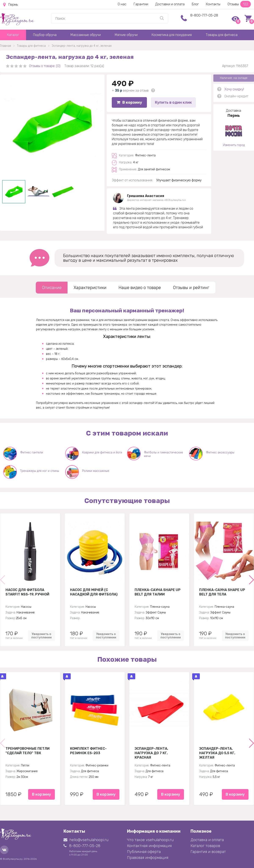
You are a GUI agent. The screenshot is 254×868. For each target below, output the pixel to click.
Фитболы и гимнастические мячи (164, 454)
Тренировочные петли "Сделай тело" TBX (28, 751)
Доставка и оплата (207, 840)
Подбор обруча (45, 35)
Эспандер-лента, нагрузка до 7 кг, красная (151, 753)
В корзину (129, 102)
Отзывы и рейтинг (191, 288)
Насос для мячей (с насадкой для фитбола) (94, 592)
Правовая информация (148, 858)
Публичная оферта (144, 852)
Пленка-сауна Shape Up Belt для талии (158, 592)
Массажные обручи (86, 35)
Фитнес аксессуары (220, 453)
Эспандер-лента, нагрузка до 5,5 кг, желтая (217, 753)
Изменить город (234, 145)
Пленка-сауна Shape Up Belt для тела (222, 592)
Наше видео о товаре (140, 288)
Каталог (13, 35)
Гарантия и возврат (208, 852)
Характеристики (90, 288)
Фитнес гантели (32, 453)
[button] (251, 580)
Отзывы (239, 4)
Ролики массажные (96, 471)
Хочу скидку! (234, 89)
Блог (195, 4)
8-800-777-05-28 (204, 15)
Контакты (213, 4)
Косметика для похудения (172, 35)
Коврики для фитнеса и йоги (102, 453)
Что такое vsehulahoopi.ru (150, 840)
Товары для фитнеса (222, 35)
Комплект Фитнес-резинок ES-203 (88, 751)
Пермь (10, 5)
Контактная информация (149, 846)
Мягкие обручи (126, 35)
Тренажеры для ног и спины (40, 471)
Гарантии (141, 4)
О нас (122, 4)
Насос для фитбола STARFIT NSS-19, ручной (27, 592)
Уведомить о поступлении (41, 636)
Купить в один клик (173, 102)
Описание (52, 288)
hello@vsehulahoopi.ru (86, 840)
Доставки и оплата (170, 4)
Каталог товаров (205, 846)
